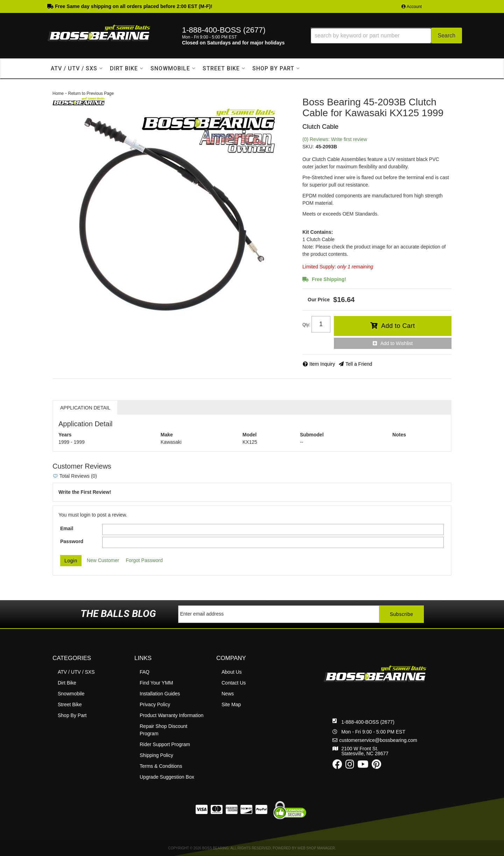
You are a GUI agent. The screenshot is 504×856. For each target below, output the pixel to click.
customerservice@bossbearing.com (378, 740)
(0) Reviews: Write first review (335, 139)
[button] (386, 36)
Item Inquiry (322, 364)
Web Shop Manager (316, 848)
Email (67, 528)
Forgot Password (144, 560)
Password (72, 541)
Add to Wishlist (397, 343)
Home (58, 93)
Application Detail (85, 408)
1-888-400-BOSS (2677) (368, 722)
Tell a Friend (359, 364)
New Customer (103, 560)
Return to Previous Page (91, 93)
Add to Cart (398, 326)
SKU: (308, 147)
